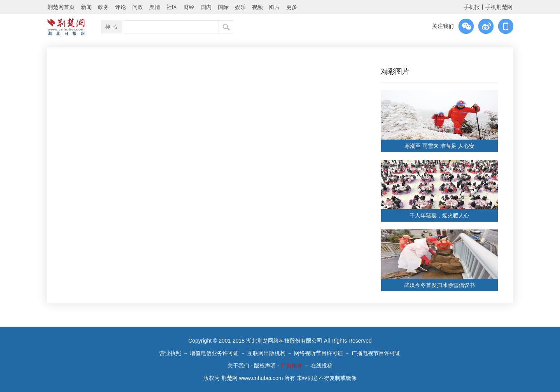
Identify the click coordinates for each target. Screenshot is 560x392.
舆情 (155, 7)
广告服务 (292, 366)
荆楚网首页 (61, 7)
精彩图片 (395, 72)
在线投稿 (322, 366)
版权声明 (265, 366)
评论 (121, 7)
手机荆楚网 (499, 7)
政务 (103, 7)
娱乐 (240, 7)
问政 (138, 7)
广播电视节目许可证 (376, 353)
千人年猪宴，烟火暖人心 (439, 215)
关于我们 (238, 366)
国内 (206, 7)
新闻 (86, 7)
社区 (172, 7)
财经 (189, 7)
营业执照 (170, 353)
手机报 (472, 7)
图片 (275, 7)
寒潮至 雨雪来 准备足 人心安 (439, 146)
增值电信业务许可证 (214, 353)
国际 (223, 7)
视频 (257, 7)
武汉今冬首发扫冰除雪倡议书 (439, 285)
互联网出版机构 (266, 353)
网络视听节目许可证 (318, 353)
